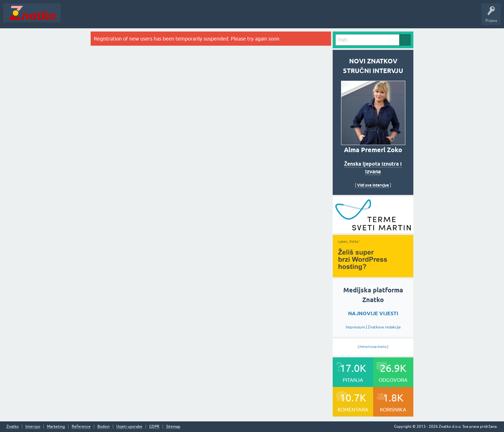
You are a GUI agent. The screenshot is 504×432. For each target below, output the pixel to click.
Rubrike (126, 17)
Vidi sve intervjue (373, 185)
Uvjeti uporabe (129, 427)
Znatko (13, 427)
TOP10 (207, 17)
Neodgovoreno (99, 17)
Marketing (56, 427)
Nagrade (227, 17)
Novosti (72, 17)
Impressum (355, 327)
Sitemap (173, 427)
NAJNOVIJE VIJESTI (373, 313)
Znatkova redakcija (384, 327)
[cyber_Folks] (373, 231)
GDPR (154, 427)
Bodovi (104, 427)
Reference (81, 427)
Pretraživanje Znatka (373, 347)
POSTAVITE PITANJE (158, 17)
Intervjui (33, 427)
